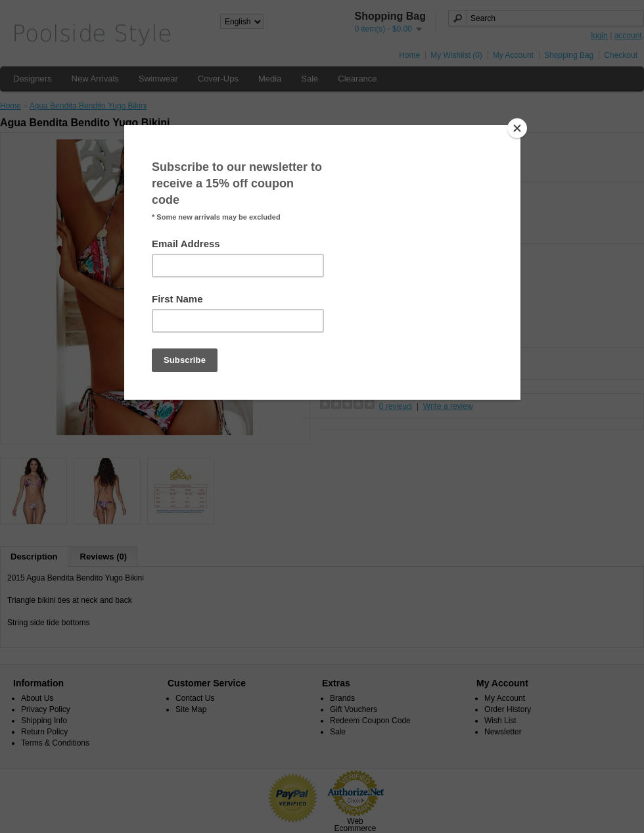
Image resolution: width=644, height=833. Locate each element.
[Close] (517, 128)
